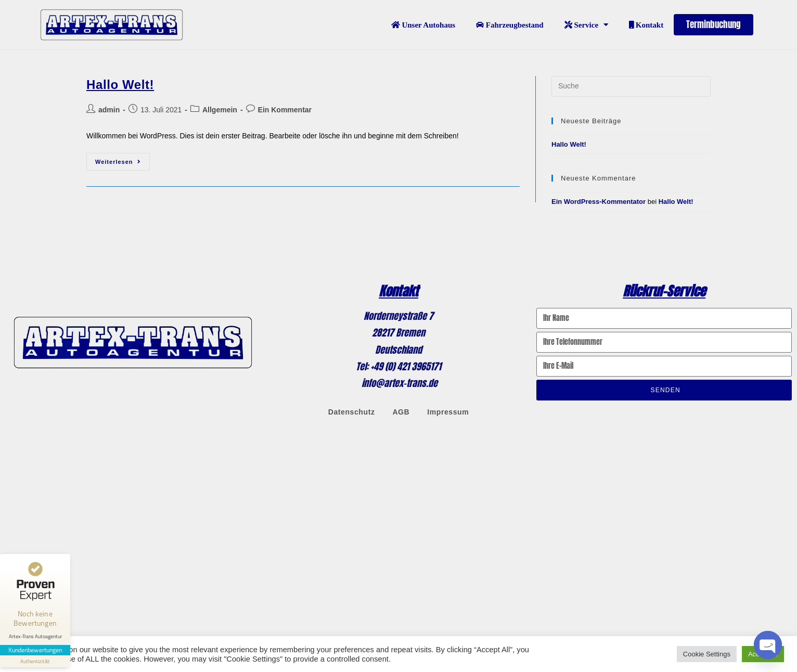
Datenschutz (352, 411)
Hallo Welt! (120, 84)
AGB (401, 411)
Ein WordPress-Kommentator (599, 201)
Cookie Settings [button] (707, 654)
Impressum (448, 411)
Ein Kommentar (285, 109)
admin (109, 109)
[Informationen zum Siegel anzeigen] (35, 658)
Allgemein (220, 109)
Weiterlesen (123, 158)
